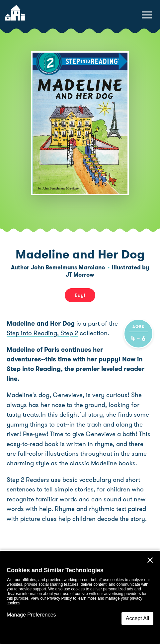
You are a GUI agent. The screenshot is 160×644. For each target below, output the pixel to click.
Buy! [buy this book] (80, 295)
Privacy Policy (60, 598)
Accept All (137, 618)
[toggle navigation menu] (147, 15)
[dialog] (80, 598)
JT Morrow (80, 275)
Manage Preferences (31, 615)
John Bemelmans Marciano (68, 267)
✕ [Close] (150, 560)
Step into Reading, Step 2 (42, 333)
